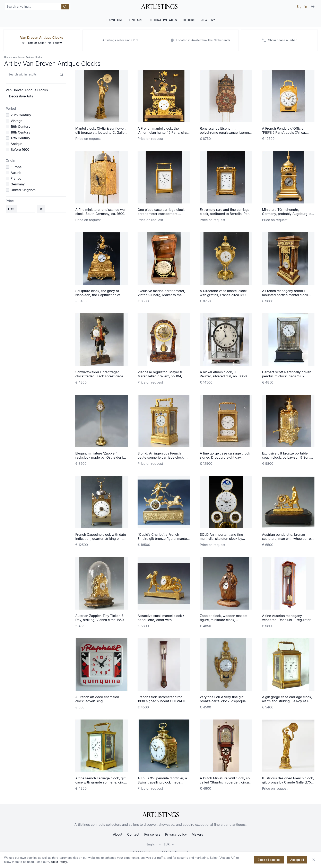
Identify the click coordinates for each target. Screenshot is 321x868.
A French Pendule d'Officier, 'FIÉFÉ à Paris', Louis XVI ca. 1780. (284, 132)
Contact (133, 834)
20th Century (21, 115)
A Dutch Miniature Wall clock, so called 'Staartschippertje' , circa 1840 (225, 782)
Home (7, 57)
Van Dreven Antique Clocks (42, 38)
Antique (17, 144)
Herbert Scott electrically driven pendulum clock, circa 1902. (287, 374)
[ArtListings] (160, 815)
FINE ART (136, 20)
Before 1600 (20, 150)
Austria (16, 173)
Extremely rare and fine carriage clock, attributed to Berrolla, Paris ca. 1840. (225, 214)
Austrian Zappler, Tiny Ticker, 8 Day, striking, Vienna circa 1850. (100, 618)
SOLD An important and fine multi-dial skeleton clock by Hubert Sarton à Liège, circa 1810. (226, 539)
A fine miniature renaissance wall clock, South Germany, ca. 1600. (101, 212)
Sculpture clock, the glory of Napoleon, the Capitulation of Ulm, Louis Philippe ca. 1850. (98, 295)
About (118, 834)
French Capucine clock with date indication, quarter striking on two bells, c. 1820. (101, 539)
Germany (18, 184)
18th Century (20, 132)
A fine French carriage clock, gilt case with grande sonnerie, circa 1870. (101, 782)
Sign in (302, 7)
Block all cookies (269, 860)
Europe (16, 167)
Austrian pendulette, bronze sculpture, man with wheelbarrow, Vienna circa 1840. (288, 539)
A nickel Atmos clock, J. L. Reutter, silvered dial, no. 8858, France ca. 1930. (224, 376)
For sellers (152, 834)
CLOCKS (189, 20)
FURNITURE (114, 20)
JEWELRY (208, 20)
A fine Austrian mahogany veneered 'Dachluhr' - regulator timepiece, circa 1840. (286, 620)
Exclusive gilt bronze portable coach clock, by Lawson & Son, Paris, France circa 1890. (286, 457)
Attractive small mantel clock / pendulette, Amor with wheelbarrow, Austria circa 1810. (162, 620)
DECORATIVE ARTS (163, 20)
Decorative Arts (21, 96)
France (16, 178)
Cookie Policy (58, 862)
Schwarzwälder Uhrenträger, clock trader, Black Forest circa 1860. (99, 376)
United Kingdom (23, 190)
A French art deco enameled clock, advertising (97, 699)
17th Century (20, 138)
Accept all (297, 860)
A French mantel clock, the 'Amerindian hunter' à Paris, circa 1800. (163, 132)
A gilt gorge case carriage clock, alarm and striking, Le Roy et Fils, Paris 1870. (288, 701)
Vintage (17, 121)
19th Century (20, 127)
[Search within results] (61, 74)
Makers (197, 834)
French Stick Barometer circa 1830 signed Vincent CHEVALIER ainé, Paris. (163, 701)
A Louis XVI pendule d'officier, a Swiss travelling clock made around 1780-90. (162, 782)
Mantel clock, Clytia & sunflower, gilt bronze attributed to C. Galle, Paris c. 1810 (101, 132)
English (154, 844)
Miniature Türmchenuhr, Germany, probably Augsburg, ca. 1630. (288, 214)
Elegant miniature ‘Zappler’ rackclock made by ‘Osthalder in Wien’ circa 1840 (100, 457)
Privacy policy (176, 834)
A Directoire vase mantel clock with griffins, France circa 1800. (224, 293)
